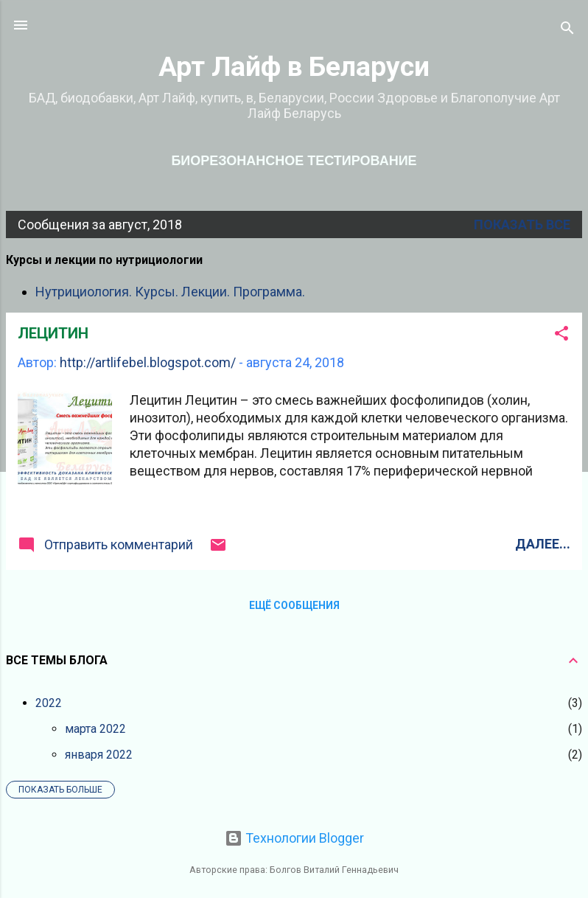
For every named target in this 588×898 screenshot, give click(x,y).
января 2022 (99, 755)
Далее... (543, 544)
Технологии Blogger (294, 838)
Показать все (522, 224)
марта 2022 (95, 729)
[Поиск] (567, 30)
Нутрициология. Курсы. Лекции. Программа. (170, 292)
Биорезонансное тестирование (294, 161)
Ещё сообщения (294, 605)
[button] (561, 335)
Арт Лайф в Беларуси (294, 66)
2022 (49, 703)
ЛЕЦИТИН (53, 333)
